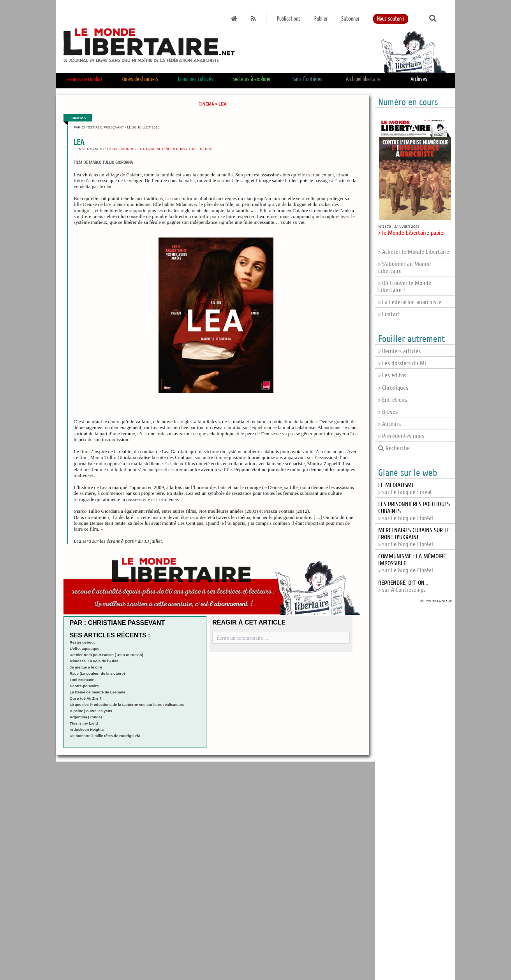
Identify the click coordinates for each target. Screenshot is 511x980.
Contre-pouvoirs (84, 686)
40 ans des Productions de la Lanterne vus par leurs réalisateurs (127, 705)
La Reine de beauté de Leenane (98, 692)
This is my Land (84, 723)
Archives (419, 79)
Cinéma (206, 104)
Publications (289, 19)
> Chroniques (393, 388)
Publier (321, 19)
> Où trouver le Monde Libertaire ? (405, 287)
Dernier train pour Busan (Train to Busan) (107, 655)
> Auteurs (389, 424)
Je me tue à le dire (86, 667)
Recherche (394, 448)
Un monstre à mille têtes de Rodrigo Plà (105, 736)
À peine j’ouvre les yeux (91, 711)
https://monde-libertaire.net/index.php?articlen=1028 (160, 149)
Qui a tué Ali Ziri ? (86, 698)
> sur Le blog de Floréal (414, 537)
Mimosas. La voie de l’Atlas (94, 661)
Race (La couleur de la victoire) (97, 673)
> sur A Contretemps (403, 586)
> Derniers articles (399, 351)
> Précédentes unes (401, 436)
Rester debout (82, 642)
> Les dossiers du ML (403, 363)
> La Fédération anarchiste (410, 302)
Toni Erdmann (82, 680)
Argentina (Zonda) (86, 717)
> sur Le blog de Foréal (405, 489)
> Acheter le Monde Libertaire (414, 252)
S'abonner (350, 19)
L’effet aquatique (85, 648)
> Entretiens (393, 400)
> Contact (389, 314)
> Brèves (388, 412)
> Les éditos (392, 375)
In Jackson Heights (87, 729)
